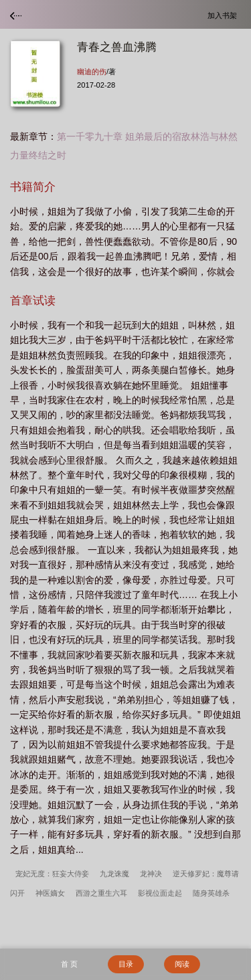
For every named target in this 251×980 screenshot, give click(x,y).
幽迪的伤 (92, 72)
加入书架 (224, 15)
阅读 (182, 964)
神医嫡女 (50, 893)
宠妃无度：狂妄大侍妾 (52, 874)
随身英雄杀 (211, 893)
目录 (126, 964)
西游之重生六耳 (101, 893)
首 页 (69, 964)
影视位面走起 (160, 893)
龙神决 (151, 874)
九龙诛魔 (114, 874)
